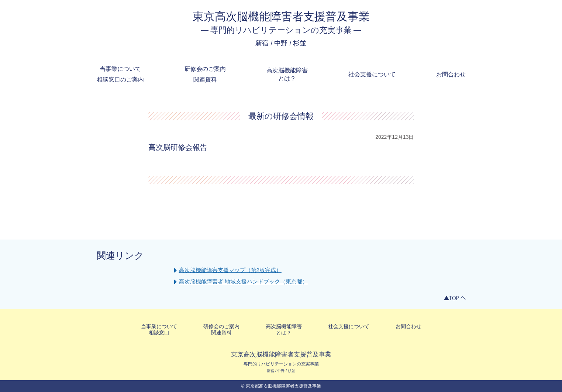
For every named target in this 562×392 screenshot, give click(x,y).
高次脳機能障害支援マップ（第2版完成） (230, 270)
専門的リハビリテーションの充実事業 (281, 30)
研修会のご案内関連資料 (221, 329)
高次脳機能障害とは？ (287, 74)
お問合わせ (451, 74)
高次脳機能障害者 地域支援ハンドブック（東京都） (243, 281)
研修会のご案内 (205, 75)
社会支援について (372, 74)
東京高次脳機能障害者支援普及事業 (281, 16)
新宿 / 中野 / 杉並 (281, 43)
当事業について (120, 75)
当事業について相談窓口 (159, 329)
